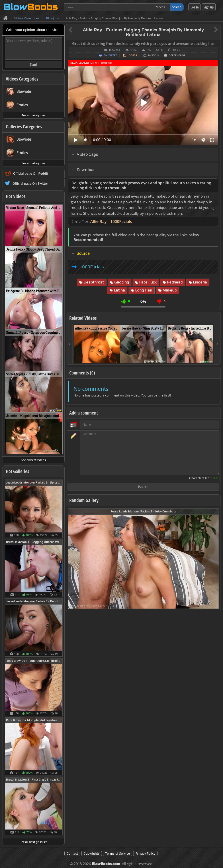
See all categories (33, 115)
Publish (143, 487)
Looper (132, 55)
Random (153, 55)
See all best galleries (33, 842)
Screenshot (177, 55)
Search (177, 7)
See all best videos (33, 460)
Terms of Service (118, 853)
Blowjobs (115, 50)
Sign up (209, 7)
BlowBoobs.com (106, 864)
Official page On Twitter (30, 183)
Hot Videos (16, 196)
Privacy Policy (145, 853)
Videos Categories (22, 79)
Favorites (110, 55)
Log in (195, 7)
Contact (72, 853)
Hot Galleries (17, 471)
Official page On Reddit (31, 173)
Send (33, 65)
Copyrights (92, 853)
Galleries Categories (24, 127)
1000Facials (92, 267)
